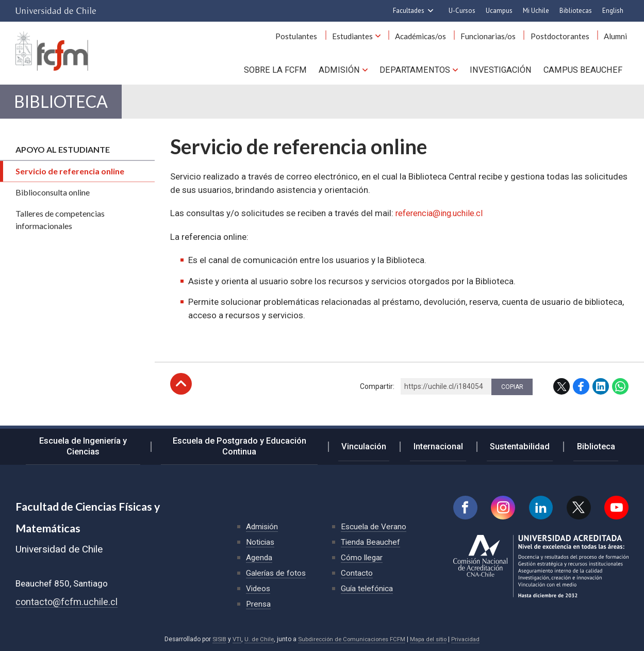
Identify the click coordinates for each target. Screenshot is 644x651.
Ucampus (499, 11)
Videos (259, 588)
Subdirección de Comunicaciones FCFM (351, 639)
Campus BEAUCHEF (584, 72)
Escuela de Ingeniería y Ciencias (87, 446)
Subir (181, 394)
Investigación (503, 72)
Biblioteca (69, 109)
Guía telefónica (368, 588)
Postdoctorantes (565, 40)
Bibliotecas (576, 11)
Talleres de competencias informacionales (60, 229)
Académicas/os (432, 40)
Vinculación (382, 446)
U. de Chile (255, 639)
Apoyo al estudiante (63, 159)
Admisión (345, 72)
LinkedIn (601, 396)
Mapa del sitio (432, 639)
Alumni (617, 40)
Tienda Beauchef (371, 542)
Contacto (357, 573)
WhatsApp (620, 396)
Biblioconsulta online (53, 202)
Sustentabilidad (527, 446)
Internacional (450, 446)
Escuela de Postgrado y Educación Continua (254, 446)
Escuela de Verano (374, 526)
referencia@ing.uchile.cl (442, 223)
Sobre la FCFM (283, 72)
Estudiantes (367, 40)
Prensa (259, 604)
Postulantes (314, 40)
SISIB (214, 639)
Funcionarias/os (496, 40)
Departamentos (418, 72)
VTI (232, 639)
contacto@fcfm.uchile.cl (67, 602)
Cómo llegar (362, 557)
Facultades (409, 11)
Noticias (261, 542)
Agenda (260, 557)
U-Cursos (462, 11)
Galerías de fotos (277, 573)
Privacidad (471, 639)
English (613, 11)
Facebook (581, 396)
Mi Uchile (536, 11)
